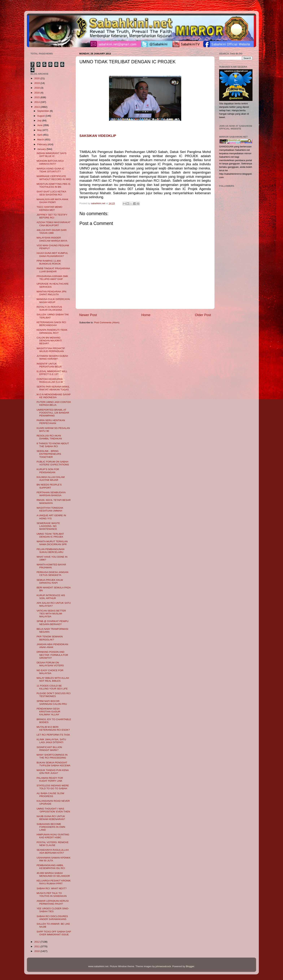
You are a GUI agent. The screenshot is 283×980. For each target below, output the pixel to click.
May (40, 130)
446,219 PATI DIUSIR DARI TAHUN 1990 (52, 232)
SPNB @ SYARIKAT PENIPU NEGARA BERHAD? (53, 623)
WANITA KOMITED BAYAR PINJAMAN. (51, 566)
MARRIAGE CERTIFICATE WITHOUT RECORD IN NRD (54, 178)
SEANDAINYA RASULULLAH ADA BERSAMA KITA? (53, 851)
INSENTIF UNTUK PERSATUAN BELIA (49, 365)
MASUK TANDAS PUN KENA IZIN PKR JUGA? (53, 772)
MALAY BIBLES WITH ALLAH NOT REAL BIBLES (53, 679)
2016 (37, 93)
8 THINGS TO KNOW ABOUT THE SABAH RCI (53, 445)
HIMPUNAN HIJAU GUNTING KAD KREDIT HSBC (53, 836)
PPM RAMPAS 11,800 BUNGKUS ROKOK (49, 262)
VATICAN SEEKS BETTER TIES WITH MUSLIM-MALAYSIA (51, 614)
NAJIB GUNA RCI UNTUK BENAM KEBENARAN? (51, 818)
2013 (37, 107)
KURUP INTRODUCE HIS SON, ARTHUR (51, 597)
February (42, 144)
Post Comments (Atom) (107, 322)
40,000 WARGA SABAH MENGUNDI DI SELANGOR (53, 874)
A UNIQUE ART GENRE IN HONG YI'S (51, 517)
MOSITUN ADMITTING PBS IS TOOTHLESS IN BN (54, 185)
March (41, 139)
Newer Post (88, 315)
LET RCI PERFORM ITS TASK (53, 735)
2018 (37, 88)
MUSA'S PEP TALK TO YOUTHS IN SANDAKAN (52, 895)
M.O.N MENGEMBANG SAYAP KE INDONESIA (54, 396)
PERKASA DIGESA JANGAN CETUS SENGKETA (53, 574)
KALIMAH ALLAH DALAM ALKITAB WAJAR (51, 479)
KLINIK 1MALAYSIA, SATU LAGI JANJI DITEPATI (51, 741)
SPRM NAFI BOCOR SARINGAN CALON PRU (52, 703)
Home (146, 315)
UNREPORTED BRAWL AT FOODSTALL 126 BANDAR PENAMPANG (53, 413)
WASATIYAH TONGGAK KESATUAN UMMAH (50, 509)
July (40, 121)
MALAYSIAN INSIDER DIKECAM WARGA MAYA (52, 239)
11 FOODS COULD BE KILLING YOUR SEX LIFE (52, 687)
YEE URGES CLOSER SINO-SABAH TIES (53, 910)
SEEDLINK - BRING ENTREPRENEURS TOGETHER (49, 454)
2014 (37, 102)
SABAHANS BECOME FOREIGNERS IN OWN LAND (51, 827)
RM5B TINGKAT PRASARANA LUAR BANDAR (53, 270)
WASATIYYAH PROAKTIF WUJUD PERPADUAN (51, 350)
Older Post (203, 315)
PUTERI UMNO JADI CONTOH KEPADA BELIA (54, 403)
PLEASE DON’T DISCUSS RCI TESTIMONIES (54, 695)
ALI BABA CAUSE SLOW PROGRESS (50, 795)
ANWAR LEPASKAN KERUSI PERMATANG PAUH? (53, 902)
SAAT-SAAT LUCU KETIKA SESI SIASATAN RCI (51, 193)
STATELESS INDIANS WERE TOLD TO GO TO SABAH (53, 787)
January (42, 149)
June (40, 125)
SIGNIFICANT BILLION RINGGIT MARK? (49, 749)
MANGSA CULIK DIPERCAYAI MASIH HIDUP (53, 301)
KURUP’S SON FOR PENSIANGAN (48, 471)
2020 (37, 78)
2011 (37, 946)
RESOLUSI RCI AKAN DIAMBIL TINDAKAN (49, 437)
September (43, 111)
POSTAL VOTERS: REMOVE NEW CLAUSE (53, 844)
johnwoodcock (163, 966)
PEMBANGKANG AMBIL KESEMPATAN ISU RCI (51, 867)
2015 (37, 97)
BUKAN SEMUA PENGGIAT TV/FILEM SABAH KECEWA (54, 764)
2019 (37, 83)
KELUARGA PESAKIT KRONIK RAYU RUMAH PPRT (54, 882)
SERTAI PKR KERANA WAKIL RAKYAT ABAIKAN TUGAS (53, 388)
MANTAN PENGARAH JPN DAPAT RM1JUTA (52, 293)
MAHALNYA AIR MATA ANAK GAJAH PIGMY (53, 201)
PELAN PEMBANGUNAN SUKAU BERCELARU (51, 551)
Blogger (190, 966)
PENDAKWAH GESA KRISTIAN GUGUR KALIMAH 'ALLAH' (48, 712)
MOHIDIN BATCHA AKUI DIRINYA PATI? (50, 162)
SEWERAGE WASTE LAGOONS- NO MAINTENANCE (48, 526)
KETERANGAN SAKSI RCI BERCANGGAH (51, 324)
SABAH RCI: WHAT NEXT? (52, 888)
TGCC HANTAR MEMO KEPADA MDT (49, 208)
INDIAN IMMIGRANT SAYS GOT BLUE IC (52, 155)
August (41, 116)
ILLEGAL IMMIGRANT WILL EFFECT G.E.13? (52, 373)
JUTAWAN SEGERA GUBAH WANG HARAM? (52, 357)
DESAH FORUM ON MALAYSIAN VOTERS (50, 664)
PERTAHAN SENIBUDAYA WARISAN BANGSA (51, 494)
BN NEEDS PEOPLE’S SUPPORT (49, 486)
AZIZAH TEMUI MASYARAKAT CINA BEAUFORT (54, 224)
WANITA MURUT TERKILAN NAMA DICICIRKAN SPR (52, 543)
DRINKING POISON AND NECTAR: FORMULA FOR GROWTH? (52, 655)
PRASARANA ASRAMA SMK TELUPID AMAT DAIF (52, 278)
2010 (37, 951)
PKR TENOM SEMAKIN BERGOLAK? (50, 638)
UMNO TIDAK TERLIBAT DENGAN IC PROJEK (50, 535)
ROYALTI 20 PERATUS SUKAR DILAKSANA (49, 308)
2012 (37, 942)
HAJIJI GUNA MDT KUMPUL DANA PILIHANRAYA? (52, 254)
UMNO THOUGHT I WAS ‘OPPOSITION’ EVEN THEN (53, 810)
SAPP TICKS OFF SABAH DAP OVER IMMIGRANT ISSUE (54, 933)
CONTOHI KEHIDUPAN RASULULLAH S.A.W (50, 381)
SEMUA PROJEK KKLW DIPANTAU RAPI (50, 581)
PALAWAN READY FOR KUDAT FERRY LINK (50, 779)
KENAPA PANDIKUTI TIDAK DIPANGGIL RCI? (52, 331)
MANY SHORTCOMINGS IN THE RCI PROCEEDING (52, 756)
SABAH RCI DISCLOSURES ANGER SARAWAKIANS (52, 918)
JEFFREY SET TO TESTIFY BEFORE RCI (52, 216)
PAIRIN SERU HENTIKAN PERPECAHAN (51, 422)
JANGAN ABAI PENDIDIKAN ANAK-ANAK (52, 646)
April (40, 135)
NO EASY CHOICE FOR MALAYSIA (50, 672)
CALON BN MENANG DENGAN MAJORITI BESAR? (49, 341)
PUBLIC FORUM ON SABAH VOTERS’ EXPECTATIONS (53, 463)
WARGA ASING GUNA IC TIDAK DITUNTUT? (51, 170)
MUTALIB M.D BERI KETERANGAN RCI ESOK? (53, 728)
